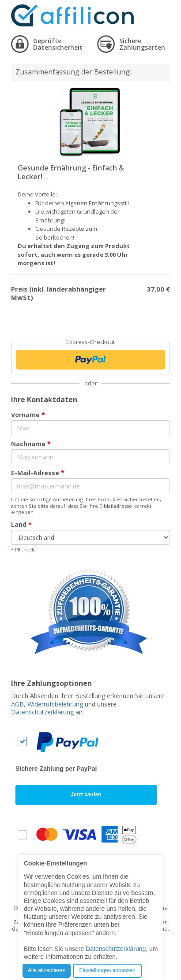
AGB (17, 704)
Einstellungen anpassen (107, 970)
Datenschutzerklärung (42, 712)
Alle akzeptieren (47, 970)
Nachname (31, 444)
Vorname (28, 415)
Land (21, 524)
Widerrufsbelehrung (55, 704)
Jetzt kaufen (86, 795)
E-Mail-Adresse (38, 473)
